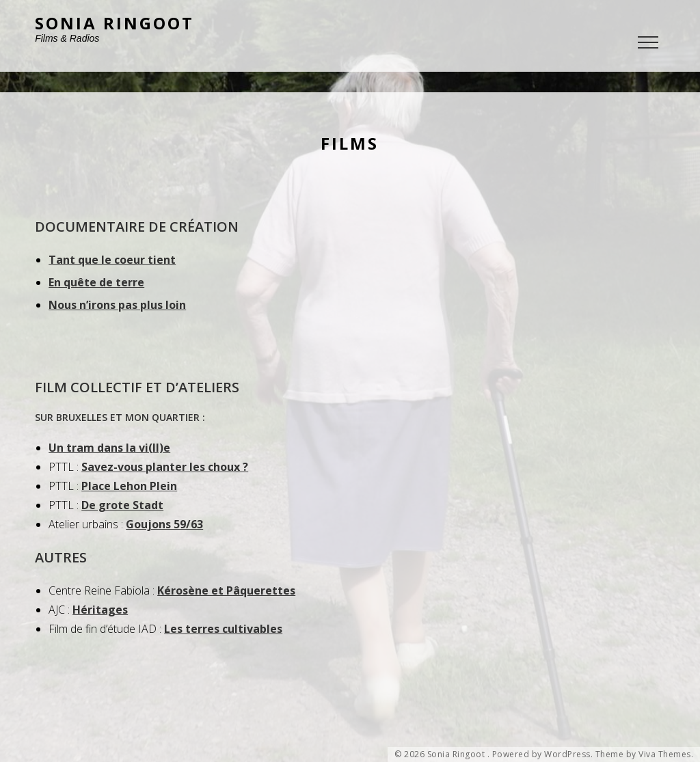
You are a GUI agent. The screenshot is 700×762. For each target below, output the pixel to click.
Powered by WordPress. (543, 754)
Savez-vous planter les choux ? (165, 467)
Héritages (100, 610)
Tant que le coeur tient (112, 260)
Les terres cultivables (223, 629)
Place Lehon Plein (129, 486)
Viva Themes (665, 754)
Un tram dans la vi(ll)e (109, 448)
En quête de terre (96, 282)
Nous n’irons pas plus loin (117, 305)
